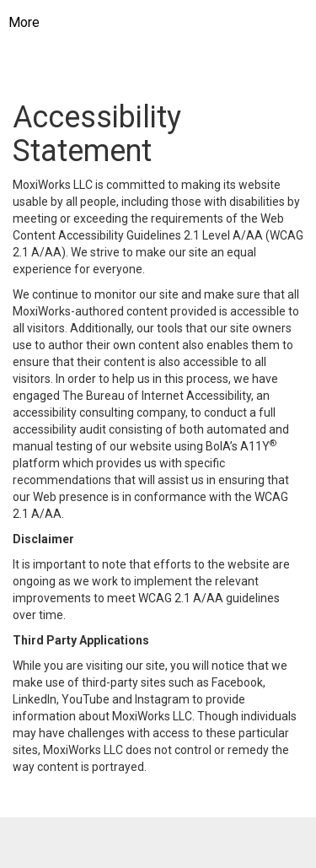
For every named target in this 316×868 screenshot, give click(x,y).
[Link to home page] (171, 23)
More (24, 22)
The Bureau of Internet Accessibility (157, 396)
